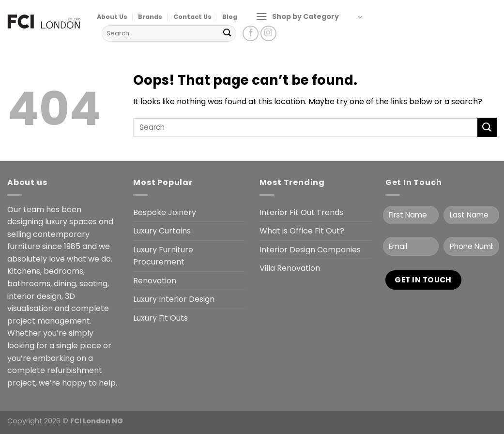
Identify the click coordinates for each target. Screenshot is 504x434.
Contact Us (192, 17)
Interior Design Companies (310, 250)
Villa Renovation (290, 268)
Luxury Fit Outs (160, 318)
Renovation (155, 281)
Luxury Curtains (162, 231)
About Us (112, 17)
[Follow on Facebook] (251, 34)
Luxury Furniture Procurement (163, 256)
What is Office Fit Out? (302, 231)
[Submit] (227, 33)
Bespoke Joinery (165, 212)
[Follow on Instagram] (268, 34)
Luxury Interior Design (174, 299)
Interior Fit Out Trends (301, 212)
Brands (150, 17)
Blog (230, 17)
